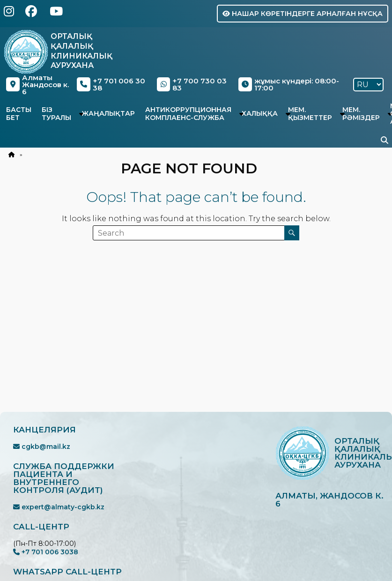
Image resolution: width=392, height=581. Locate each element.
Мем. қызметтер (310, 114)
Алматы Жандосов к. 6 (37, 85)
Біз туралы (56, 114)
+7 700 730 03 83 (192, 84)
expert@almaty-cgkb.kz (59, 507)
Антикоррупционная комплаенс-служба (188, 114)
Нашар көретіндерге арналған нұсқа (303, 14)
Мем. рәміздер (361, 114)
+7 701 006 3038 (46, 552)
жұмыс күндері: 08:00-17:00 (289, 84)
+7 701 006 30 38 (111, 84)
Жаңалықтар (108, 113)
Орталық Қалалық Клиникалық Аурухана (81, 51)
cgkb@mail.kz (42, 447)
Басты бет (19, 114)
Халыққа (260, 113)
